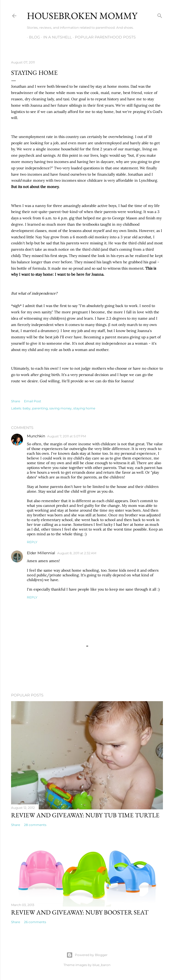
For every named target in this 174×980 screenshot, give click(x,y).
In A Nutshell (55, 37)
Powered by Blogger (87, 955)
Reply (32, 542)
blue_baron (101, 965)
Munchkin (36, 436)
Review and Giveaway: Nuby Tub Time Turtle (85, 815)
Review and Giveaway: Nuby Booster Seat (80, 912)
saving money (61, 408)
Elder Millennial (41, 553)
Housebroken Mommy (82, 16)
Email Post (33, 401)
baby (27, 408)
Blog (32, 37)
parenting (40, 408)
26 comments (35, 922)
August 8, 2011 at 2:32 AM (77, 553)
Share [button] (16, 401)
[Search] (160, 15)
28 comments (35, 825)
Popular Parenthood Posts (103, 37)
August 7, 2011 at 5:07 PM (67, 436)
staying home (84, 408)
